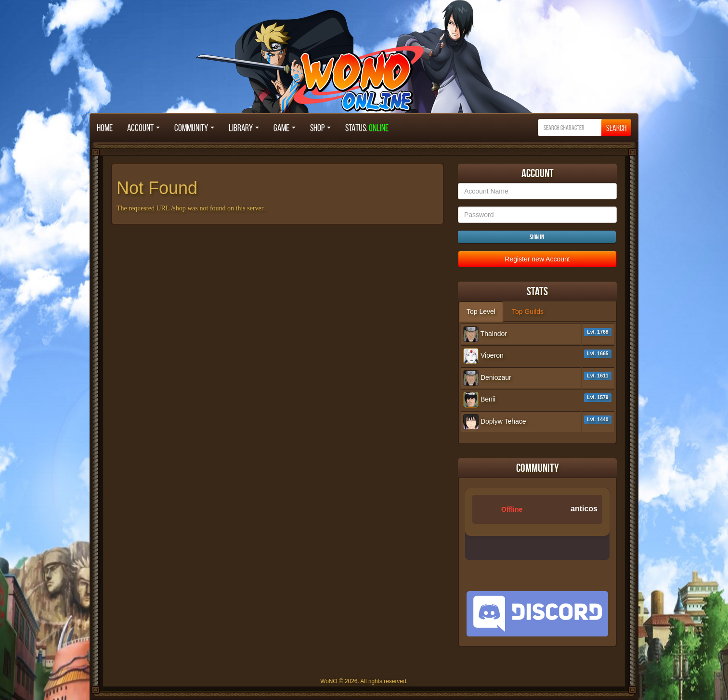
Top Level (481, 311)
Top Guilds (528, 311)
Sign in (537, 237)
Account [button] (143, 128)
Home (105, 128)
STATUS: (367, 128)
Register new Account (537, 259)
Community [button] (194, 128)
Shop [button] (320, 128)
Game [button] (285, 128)
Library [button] (244, 128)
